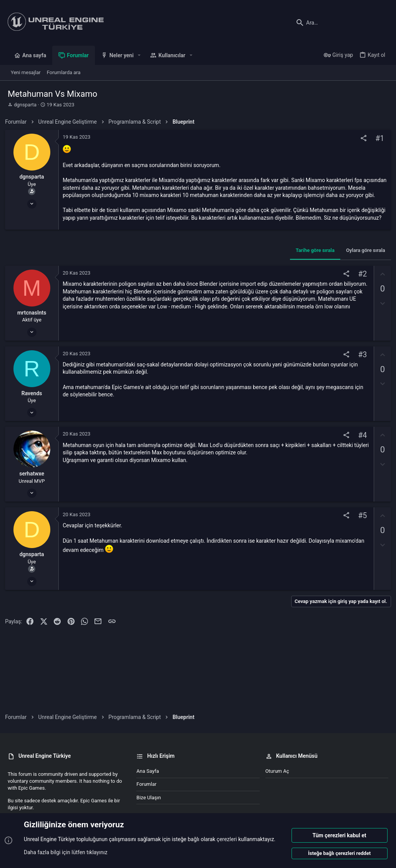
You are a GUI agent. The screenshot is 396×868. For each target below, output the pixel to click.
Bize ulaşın (149, 798)
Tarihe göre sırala (312, 265)
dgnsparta (25, 105)
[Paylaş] (361, 138)
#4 (360, 450)
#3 (360, 370)
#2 (360, 289)
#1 (377, 138)
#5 (360, 531)
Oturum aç (277, 771)
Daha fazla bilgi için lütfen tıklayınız (66, 852)
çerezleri (227, 840)
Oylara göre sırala (363, 265)
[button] (139, 55)
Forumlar (146, 784)
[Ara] (340, 23)
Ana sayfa (147, 771)
